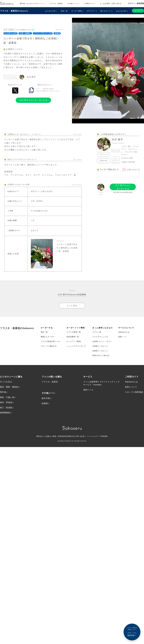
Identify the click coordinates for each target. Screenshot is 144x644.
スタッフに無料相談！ (132, 632)
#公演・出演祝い (25, 33)
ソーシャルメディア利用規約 (99, 438)
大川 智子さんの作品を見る (123, 192)
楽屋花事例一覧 (73, 338)
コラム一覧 (97, 333)
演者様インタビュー (100, 352)
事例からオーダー (48, 338)
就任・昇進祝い (7, 404)
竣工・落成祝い (7, 409)
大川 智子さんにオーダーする (33, 100)
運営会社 (37, 438)
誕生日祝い (47, 400)
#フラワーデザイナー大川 (43, 33)
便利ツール (88, 391)
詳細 (33, 30)
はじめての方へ (51, 11)
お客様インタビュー (100, 347)
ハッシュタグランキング (76, 347)
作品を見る (104, 161)
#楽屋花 (57, 33)
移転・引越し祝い (8, 399)
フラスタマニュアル (100, 338)
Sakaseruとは (124, 333)
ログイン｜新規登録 (136, 3)
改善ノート (123, 338)
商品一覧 (64, 11)
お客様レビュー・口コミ (102, 342)
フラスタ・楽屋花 (56, 4)
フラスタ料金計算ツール (50, 342)
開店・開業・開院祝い (10, 389)
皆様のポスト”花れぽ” (101, 357)
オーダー (138, 11)
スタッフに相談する (49, 347)
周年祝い (4, 394)
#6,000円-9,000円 (10, 33)
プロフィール (104, 154)
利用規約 (60, 438)
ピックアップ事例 (74, 342)
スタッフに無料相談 (134, 394)
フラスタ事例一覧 (74, 333)
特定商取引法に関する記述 (75, 438)
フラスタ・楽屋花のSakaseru (14, 11)
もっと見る (72, 306)
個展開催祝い (6, 414)
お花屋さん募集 (49, 438)
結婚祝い (46, 405)
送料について (131, 389)
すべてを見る (6, 383)
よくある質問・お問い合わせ (111, 4)
